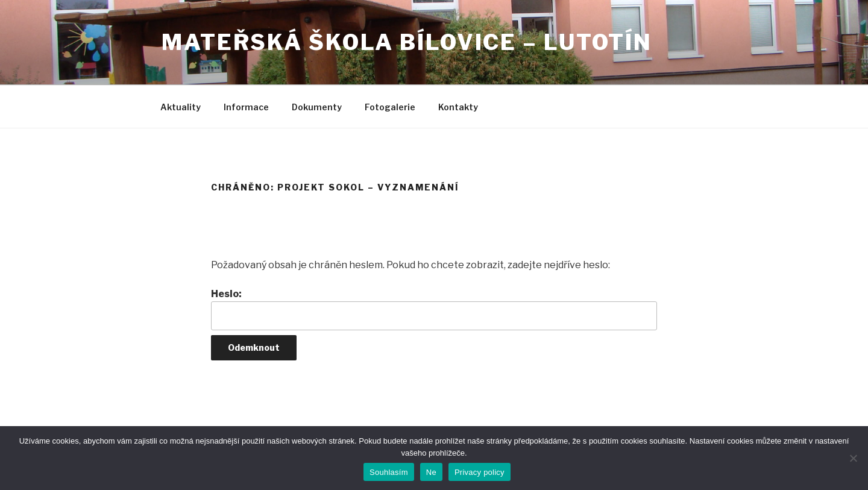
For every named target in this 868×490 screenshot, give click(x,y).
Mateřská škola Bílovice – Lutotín (407, 42)
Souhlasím (389, 472)
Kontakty (458, 107)
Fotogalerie (390, 107)
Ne (431, 472)
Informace (246, 107)
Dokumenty (317, 107)
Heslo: (434, 309)
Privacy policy (480, 472)
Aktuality (181, 107)
